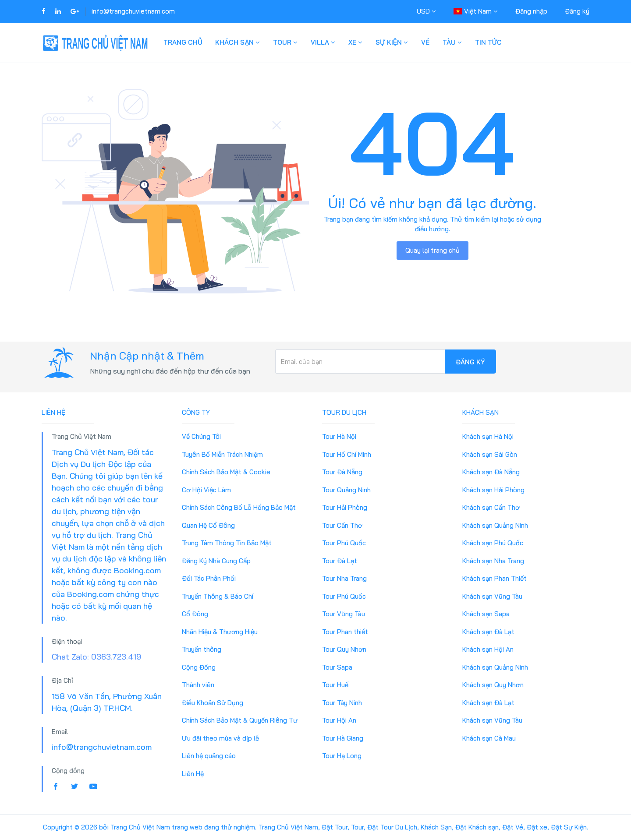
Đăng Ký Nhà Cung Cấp (216, 561)
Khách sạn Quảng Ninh (495, 525)
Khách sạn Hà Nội (488, 436)
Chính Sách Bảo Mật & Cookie (226, 472)
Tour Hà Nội (339, 436)
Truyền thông (202, 649)
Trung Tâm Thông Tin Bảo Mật (227, 543)
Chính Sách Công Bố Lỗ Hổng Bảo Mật (239, 507)
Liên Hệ (193, 774)
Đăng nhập (531, 11)
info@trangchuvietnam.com (133, 11)
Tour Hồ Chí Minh (347, 454)
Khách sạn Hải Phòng (493, 490)
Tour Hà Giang (343, 738)
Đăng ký (577, 11)
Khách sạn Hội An (488, 649)
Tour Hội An (339, 720)
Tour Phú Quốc (344, 543)
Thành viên (198, 685)
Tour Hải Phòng (345, 507)
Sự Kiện (392, 42)
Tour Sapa (337, 667)
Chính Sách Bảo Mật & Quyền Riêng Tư (240, 720)
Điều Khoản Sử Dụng (213, 703)
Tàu (452, 42)
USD (426, 11)
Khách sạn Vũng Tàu (492, 596)
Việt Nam (476, 11)
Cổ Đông (195, 614)
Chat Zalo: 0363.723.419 (96, 657)
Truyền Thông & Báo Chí (218, 596)
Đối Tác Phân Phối (209, 578)
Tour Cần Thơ (342, 525)
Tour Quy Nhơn (344, 649)
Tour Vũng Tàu (344, 614)
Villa (323, 42)
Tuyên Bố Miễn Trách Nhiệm (222, 454)
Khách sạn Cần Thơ (491, 507)
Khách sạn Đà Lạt (488, 632)
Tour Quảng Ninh (346, 490)
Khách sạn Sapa (486, 614)
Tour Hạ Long (342, 756)
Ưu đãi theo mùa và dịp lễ (220, 738)
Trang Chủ (183, 42)
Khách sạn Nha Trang (493, 561)
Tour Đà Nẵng (342, 472)
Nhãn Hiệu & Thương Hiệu (220, 632)
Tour (285, 42)
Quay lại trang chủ (432, 250)
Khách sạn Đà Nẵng (491, 472)
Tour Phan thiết (345, 632)
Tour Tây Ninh (342, 703)
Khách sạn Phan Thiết (495, 578)
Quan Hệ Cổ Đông (208, 525)
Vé (425, 42)
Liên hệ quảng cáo (209, 756)
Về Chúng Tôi (201, 436)
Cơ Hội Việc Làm (206, 490)
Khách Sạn (238, 42)
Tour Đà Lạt (340, 561)
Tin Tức (489, 42)
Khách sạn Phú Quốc (493, 543)
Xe (355, 42)
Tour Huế (335, 685)
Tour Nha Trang (344, 578)
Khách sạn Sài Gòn (490, 454)
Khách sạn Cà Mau (489, 738)
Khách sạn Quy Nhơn (493, 685)
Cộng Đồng (199, 667)
